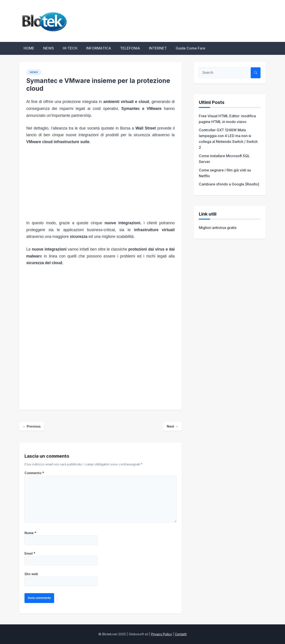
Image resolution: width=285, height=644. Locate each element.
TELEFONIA (130, 48)
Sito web (31, 574)
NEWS (49, 48)
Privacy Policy (162, 634)
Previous (32, 426)
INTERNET (158, 48)
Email (30, 553)
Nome (30, 533)
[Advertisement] (100, 182)
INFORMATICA (99, 48)
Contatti (181, 634)
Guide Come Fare (190, 48)
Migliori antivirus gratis (218, 228)
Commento (34, 473)
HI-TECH (70, 48)
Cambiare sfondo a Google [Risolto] (229, 184)
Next (172, 426)
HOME (29, 48)
